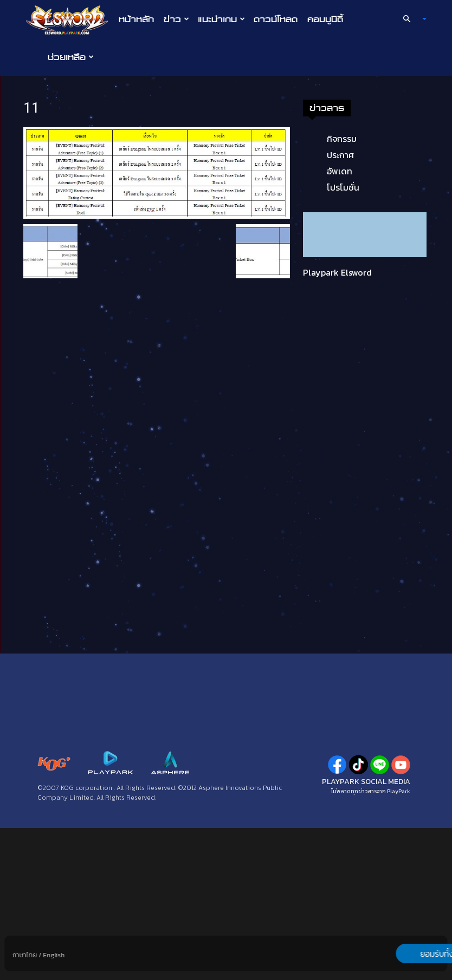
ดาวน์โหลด (276, 19)
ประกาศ (63, 307)
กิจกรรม (64, 291)
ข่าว (176, 19)
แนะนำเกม (221, 19)
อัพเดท (62, 323)
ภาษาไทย (25, 955)
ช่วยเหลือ (71, 57)
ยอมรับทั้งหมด (391, 953)
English (54, 955)
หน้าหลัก (136, 19)
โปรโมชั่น (66, 339)
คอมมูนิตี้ (325, 19)
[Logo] (70, 19)
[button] (410, 19)
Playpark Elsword (60, 424)
